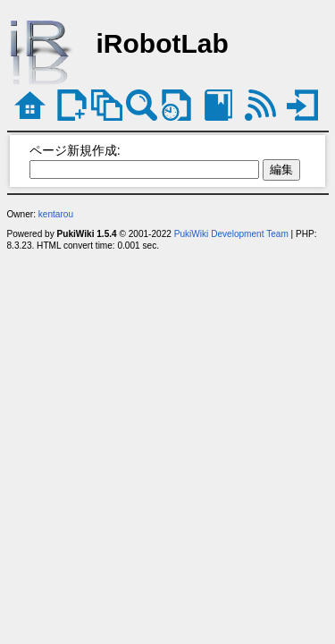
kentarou (56, 214)
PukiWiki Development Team (231, 234)
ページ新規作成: (75, 150)
